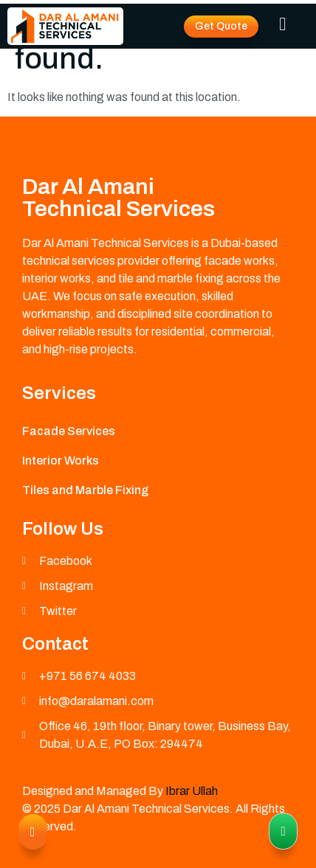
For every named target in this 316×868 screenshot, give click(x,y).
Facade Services (69, 431)
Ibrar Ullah (192, 791)
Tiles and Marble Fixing (85, 490)
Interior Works (61, 461)
